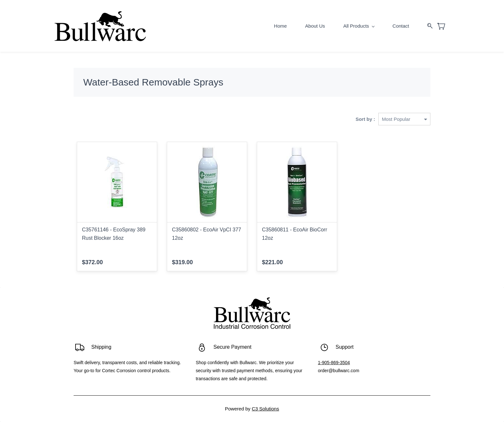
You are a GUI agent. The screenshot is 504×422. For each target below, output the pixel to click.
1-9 (321, 363)
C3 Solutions (265, 409)
